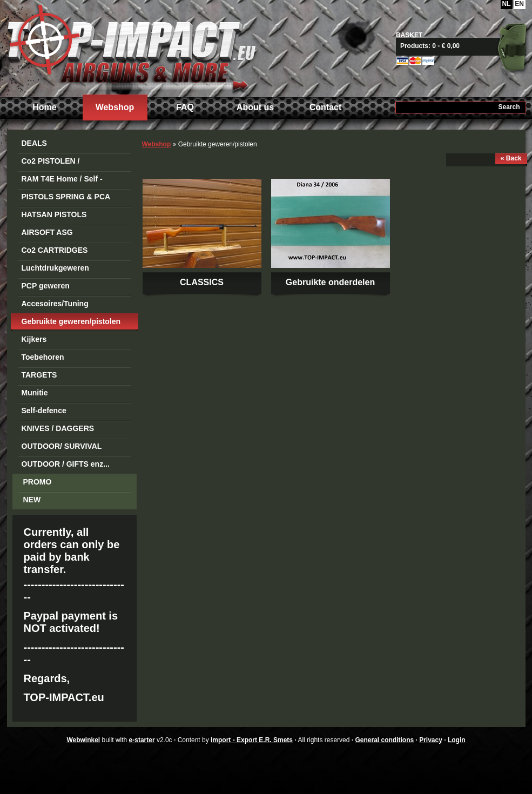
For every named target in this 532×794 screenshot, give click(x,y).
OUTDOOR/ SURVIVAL (62, 446)
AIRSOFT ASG (47, 232)
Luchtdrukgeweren (55, 268)
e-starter (142, 740)
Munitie (35, 393)
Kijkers (34, 339)
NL (507, 4)
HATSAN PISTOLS (54, 214)
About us (255, 107)
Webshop (115, 107)
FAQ (185, 107)
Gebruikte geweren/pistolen (71, 321)
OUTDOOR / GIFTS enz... (66, 464)
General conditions (384, 740)
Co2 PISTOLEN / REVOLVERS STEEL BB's (67, 163)
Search (509, 107)
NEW (32, 500)
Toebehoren (43, 357)
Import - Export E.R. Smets (131, 47)
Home (44, 107)
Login (457, 740)
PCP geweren (46, 286)
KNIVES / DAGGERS (58, 428)
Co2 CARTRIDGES (55, 250)
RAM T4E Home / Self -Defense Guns (62, 181)
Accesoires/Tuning (55, 304)
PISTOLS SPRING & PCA (66, 197)
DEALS (34, 143)
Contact (326, 107)
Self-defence (44, 411)
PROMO (38, 482)
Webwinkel (83, 740)
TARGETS (39, 375)
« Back (511, 158)
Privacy (431, 740)
